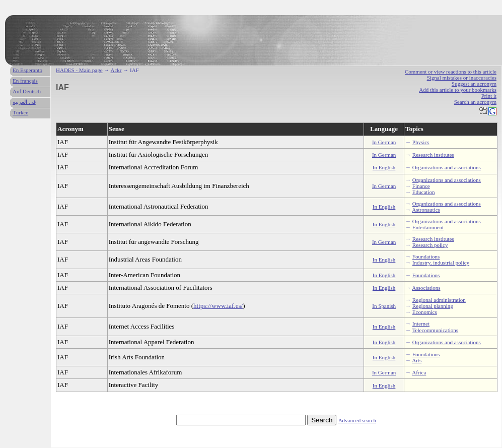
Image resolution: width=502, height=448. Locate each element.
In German (384, 142)
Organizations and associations (447, 167)
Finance (421, 186)
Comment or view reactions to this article (451, 72)
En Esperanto (27, 70)
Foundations (426, 257)
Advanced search (357, 420)
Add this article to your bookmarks (458, 90)
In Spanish (384, 306)
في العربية (24, 102)
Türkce (20, 112)
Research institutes (433, 155)
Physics (421, 142)
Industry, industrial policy (441, 263)
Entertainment (428, 227)
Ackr (116, 70)
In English (384, 167)
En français (25, 81)
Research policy (430, 245)
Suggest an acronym (474, 84)
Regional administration (439, 300)
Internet (421, 324)
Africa (419, 372)
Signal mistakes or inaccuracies (462, 78)
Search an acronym (475, 102)
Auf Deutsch (27, 91)
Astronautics (426, 210)
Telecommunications (435, 330)
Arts (417, 360)
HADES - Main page (79, 70)
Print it (489, 96)
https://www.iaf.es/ (218, 306)
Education (424, 192)
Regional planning (433, 306)
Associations (426, 288)
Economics (425, 312)
